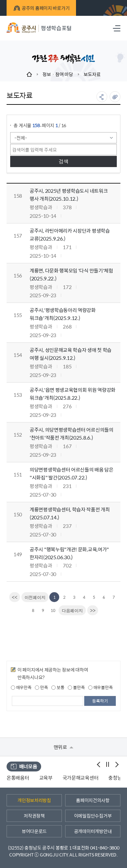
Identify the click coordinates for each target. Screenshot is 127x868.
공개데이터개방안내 (93, 831)
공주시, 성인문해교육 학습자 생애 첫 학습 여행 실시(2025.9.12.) (71, 354)
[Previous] (35, 597)
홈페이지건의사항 (93, 800)
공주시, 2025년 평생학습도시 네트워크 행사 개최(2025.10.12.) (69, 195)
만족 (41, 687)
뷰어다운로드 (34, 831)
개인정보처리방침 (34, 800)
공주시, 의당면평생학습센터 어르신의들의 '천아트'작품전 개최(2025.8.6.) (72, 434)
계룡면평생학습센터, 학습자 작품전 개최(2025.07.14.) (70, 513)
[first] (15, 597)
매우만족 (21, 687)
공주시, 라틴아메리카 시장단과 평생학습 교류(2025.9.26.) (70, 234)
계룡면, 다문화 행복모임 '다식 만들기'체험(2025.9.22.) (71, 274)
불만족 (76, 687)
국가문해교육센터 (81, 778)
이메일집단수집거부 (93, 816)
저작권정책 (34, 816)
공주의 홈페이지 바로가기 (41, 8)
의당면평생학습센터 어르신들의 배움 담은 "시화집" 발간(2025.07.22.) (72, 473)
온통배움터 (18, 778)
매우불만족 (100, 687)
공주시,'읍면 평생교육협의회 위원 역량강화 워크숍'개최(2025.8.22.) (73, 394)
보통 (58, 687)
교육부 (46, 778)
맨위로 (64, 747)
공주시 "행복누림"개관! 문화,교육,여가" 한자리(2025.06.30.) (69, 553)
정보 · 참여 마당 (58, 74)
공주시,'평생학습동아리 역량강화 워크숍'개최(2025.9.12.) (63, 314)
